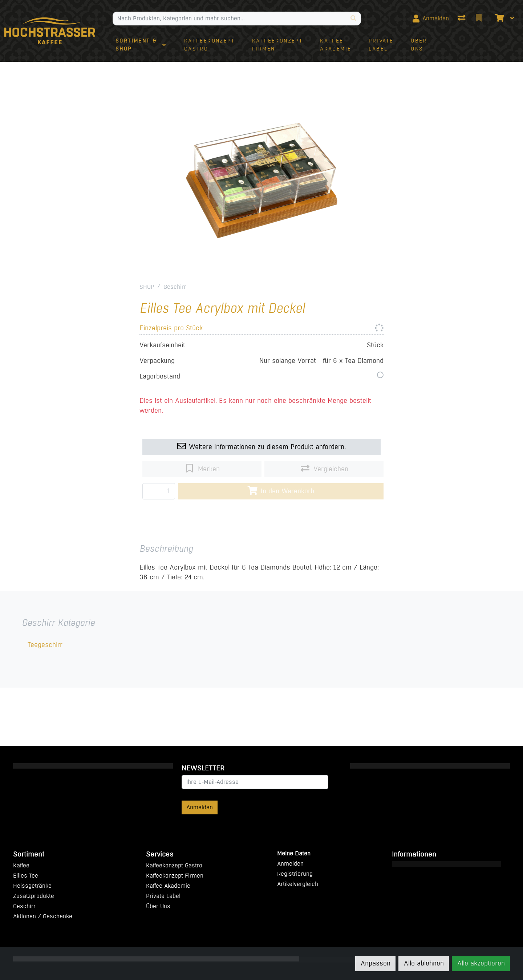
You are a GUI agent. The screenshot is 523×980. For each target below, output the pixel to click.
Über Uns (158, 906)
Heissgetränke (32, 886)
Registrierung (295, 874)
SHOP (147, 287)
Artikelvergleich (298, 884)
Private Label (163, 896)
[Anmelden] (431, 19)
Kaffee (21, 865)
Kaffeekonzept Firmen (175, 876)
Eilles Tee (26, 876)
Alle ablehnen (424, 963)
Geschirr (175, 287)
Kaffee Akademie (168, 886)
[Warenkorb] (499, 19)
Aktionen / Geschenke (43, 916)
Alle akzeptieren (481, 963)
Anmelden (200, 807)
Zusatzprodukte (34, 896)
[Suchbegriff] (230, 19)
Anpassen (376, 963)
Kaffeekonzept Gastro (174, 865)
